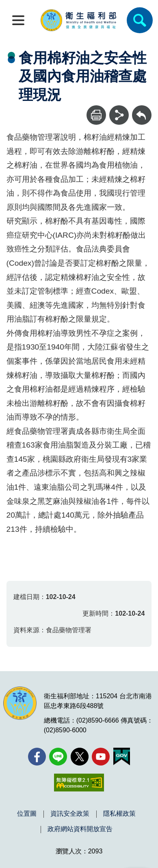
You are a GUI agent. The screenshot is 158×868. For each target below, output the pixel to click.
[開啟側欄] (18, 20)
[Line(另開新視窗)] (58, 757)
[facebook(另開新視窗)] (37, 757)
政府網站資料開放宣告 (80, 829)
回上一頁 (142, 109)
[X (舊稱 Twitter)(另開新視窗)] (80, 757)
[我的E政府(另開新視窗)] (122, 757)
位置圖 (27, 814)
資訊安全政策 (70, 814)
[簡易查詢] (140, 20)
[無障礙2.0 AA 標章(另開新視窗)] (79, 783)
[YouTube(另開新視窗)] (101, 757)
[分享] (119, 115)
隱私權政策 (119, 814)
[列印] (96, 115)
